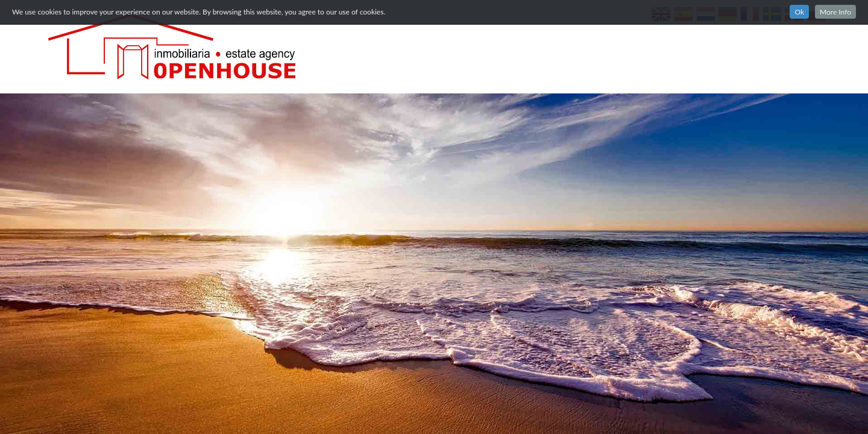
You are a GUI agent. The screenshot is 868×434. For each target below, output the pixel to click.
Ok (799, 12)
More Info (835, 12)
